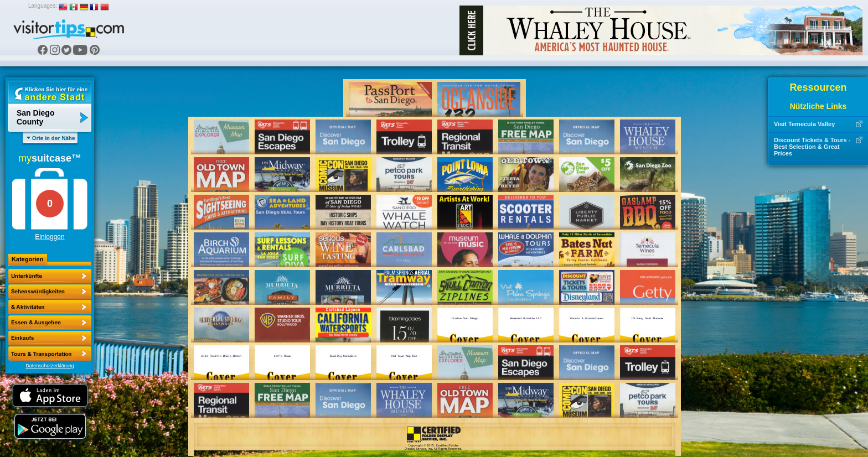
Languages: (43, 6)
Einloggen (50, 237)
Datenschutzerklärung (50, 366)
